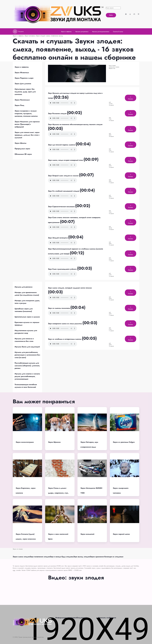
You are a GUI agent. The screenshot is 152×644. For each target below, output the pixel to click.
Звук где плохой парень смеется (62, 145)
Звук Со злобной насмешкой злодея (64, 191)
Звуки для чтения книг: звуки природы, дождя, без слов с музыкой (27, 135)
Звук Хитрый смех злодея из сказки (64, 176)
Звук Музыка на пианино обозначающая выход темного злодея (75, 124)
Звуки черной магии (121, 534)
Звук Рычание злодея (57, 113)
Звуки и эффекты (18, 36)
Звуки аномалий (87, 534)
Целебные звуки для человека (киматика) (24, 310)
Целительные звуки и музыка (27, 317)
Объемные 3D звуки (23, 154)
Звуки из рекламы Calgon (124, 442)
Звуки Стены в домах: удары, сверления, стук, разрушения (58, 493)
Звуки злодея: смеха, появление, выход (49, 36)
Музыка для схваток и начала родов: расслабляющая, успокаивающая (27, 376)
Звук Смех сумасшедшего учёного (63, 269)
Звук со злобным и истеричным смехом (65, 339)
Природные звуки (22, 149)
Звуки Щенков (54, 442)
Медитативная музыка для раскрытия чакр (26, 332)
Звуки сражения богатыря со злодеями (107, 557)
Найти (111, 15)
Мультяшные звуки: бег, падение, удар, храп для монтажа (25, 92)
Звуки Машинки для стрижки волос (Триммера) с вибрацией (27, 124)
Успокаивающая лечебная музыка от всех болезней (26, 386)
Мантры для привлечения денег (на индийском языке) (27, 294)
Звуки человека (30, 36)
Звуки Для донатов (23, 84)
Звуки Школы (21, 143)
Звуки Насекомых (22, 100)
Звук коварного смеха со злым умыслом (65, 324)
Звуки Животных (22, 73)
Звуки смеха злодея (21, 557)
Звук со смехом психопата (59, 308)
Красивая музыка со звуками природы (27, 324)
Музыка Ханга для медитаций (27, 347)
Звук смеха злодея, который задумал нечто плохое (70, 288)
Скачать (131, 98)
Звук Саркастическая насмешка (62, 207)
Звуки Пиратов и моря (24, 78)
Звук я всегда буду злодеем (62, 557)
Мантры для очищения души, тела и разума (27, 302)
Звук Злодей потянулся (58, 238)
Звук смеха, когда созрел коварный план (66, 160)
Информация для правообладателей (71, 618)
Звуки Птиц (19, 105)
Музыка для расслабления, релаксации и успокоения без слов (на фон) (27, 355)
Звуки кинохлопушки (25, 442)
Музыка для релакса (24, 287)
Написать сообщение (107, 618)
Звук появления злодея (40, 557)
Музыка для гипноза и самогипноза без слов (24, 340)
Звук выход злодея (82, 557)
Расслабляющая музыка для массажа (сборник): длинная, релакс (27, 366)
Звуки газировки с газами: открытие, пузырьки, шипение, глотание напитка (26, 113)
